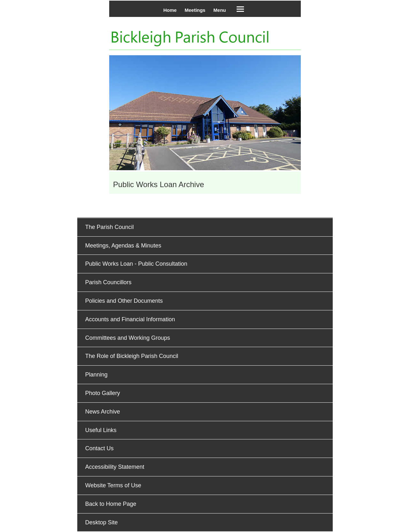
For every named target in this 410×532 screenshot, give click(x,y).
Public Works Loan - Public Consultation (136, 264)
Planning (96, 375)
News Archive (103, 412)
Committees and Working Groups (128, 338)
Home (170, 10)
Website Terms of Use (113, 485)
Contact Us (99, 448)
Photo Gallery (103, 393)
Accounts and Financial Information (130, 319)
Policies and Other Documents (124, 301)
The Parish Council (110, 227)
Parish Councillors (108, 282)
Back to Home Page (111, 504)
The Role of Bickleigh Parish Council (132, 356)
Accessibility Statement (115, 467)
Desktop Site (102, 522)
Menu (220, 10)
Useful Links (101, 430)
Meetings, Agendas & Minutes (123, 246)
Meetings (195, 10)
